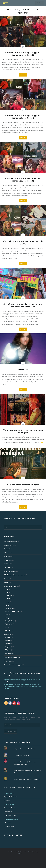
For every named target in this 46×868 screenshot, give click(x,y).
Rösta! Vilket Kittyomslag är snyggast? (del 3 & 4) (28, 772)
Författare (7, 556)
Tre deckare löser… (9, 827)
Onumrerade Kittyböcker (21, 755)
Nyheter (6, 582)
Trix (6, 627)
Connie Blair (9, 596)
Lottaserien (7, 823)
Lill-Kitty (6, 579)
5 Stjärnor (8, 650)
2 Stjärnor (8, 640)
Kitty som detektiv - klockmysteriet (24, 749)
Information (7, 564)
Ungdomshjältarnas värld (11, 797)
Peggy (7, 618)
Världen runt (7, 661)
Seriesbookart (8, 812)
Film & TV (7, 553)
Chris (7, 592)
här (7, 682)
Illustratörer (7, 560)
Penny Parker (9, 621)
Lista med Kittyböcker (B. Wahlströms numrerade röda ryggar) (25, 763)
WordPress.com (23, 854)
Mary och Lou (9, 608)
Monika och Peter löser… (13, 611)
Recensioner (7, 634)
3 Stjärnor (8, 644)
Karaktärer (7, 567)
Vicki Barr (8, 630)
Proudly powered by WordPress (17, 852)
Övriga (7, 615)
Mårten (7, 605)
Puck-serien (9, 624)
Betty (7, 589)
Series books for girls (10, 815)
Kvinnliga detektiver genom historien (15, 575)
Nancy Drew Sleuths (10, 808)
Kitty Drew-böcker (9, 571)
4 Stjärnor (8, 647)
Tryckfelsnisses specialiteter (12, 657)
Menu (41, 3)
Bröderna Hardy (8, 545)
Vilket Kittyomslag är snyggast (13, 665)
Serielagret (7, 800)
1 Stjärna (8, 637)
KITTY (5, 3)
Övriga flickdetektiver (10, 586)
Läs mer (23, 75)
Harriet (7, 602)
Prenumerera (11, 731)
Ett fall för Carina (10, 599)
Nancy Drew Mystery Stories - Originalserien (27, 779)
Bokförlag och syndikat (11, 541)
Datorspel (7, 549)
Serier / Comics (8, 654)
